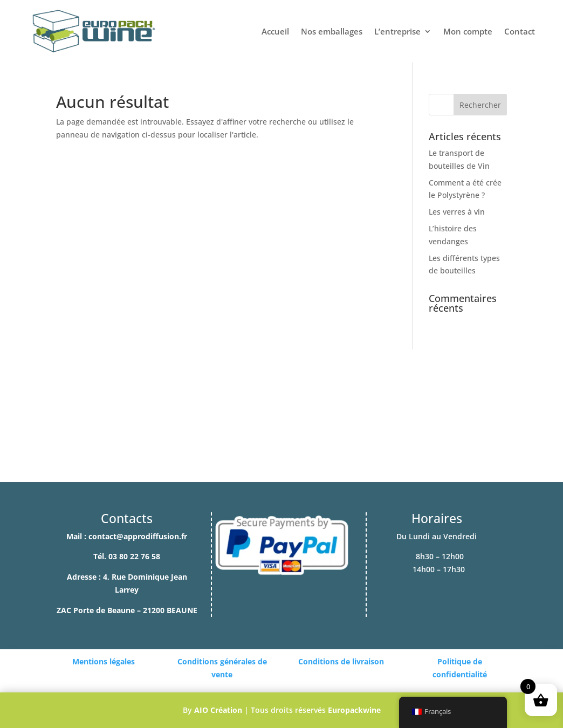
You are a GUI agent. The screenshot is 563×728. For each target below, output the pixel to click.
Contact (520, 31)
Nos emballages (332, 31)
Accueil (275, 31)
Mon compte (468, 31)
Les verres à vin (457, 212)
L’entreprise (397, 31)
